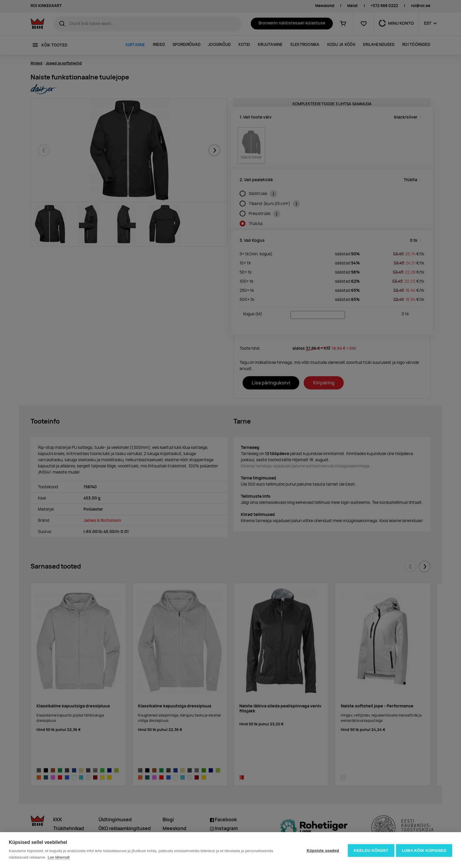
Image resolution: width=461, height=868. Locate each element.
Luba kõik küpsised (424, 850)
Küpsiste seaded (322, 850)
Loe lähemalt (59, 857)
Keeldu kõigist (370, 850)
